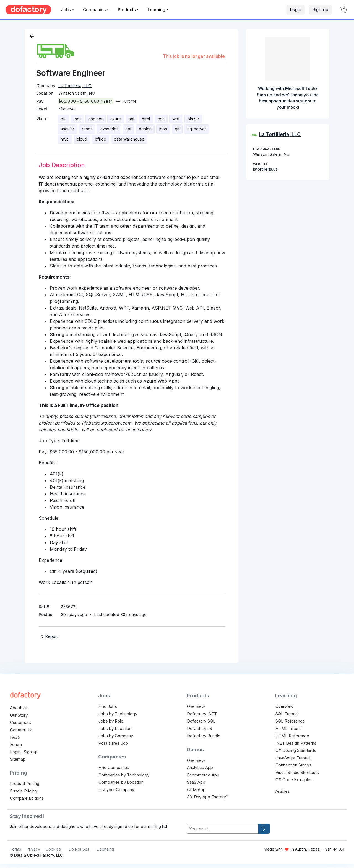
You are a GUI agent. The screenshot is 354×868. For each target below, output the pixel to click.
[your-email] (223, 829)
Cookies (53, 849)
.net (77, 119)
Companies (94, 10)
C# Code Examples (294, 780)
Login (296, 9)
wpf (176, 119)
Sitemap (18, 759)
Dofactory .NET (202, 714)
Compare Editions (27, 798)
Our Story (19, 715)
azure (116, 119)
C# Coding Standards (296, 750)
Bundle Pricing (24, 791)
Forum (16, 744)
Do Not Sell (79, 849)
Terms (15, 849)
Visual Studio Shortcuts (297, 772)
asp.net (96, 119)
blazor (193, 119)
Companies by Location (121, 782)
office (101, 139)
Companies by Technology (124, 775)
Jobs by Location (115, 728)
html (146, 119)
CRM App (196, 790)
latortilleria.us (265, 169)
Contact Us (21, 730)
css (161, 119)
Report (48, 636)
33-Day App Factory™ (208, 797)
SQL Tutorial (287, 714)
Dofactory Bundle (204, 736)
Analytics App (200, 767)
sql (131, 119)
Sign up (320, 9)
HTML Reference (292, 736)
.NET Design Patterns (296, 743)
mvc (65, 139)
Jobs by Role (111, 721)
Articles (283, 791)
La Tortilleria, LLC (75, 86)
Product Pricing (25, 783)
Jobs (66, 10)
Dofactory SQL (201, 721)
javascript (109, 129)
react (87, 129)
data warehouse (129, 139)
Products (127, 10)
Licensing (105, 849)
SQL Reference (290, 721)
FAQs (15, 737)
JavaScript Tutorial (293, 758)
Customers (20, 722)
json (163, 129)
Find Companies (114, 767)
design (145, 129)
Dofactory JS (200, 728)
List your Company (116, 790)
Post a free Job (113, 743)
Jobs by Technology (118, 714)
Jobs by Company (116, 736)
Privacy (33, 849)
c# (63, 119)
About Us (19, 708)
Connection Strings (293, 765)
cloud (82, 139)
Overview (196, 706)
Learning (157, 10)
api (128, 129)
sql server (197, 129)
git (177, 129)
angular (67, 129)
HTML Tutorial (289, 728)
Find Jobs (108, 706)
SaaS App (196, 782)
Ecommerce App (203, 775)
